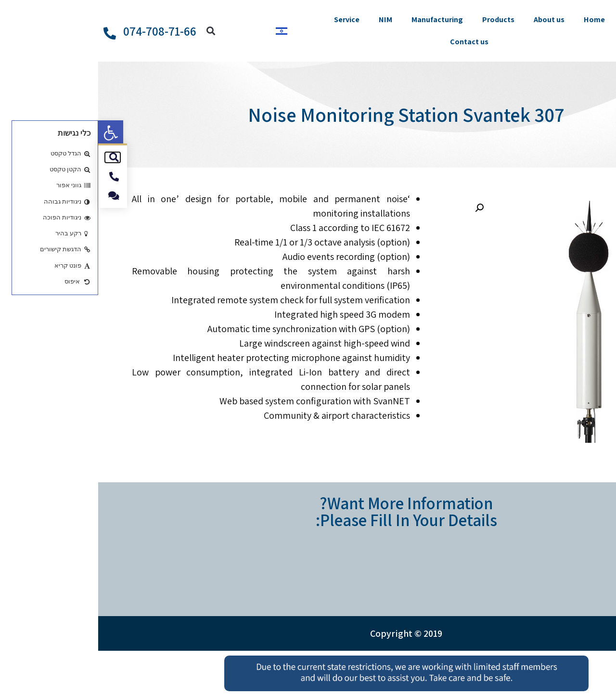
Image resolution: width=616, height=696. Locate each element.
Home (496, 19)
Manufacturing (339, 19)
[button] (13, 133)
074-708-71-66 (62, 31)
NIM (287, 19)
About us (451, 19)
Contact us (371, 42)
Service (249, 19)
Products (400, 19)
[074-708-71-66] (12, 33)
